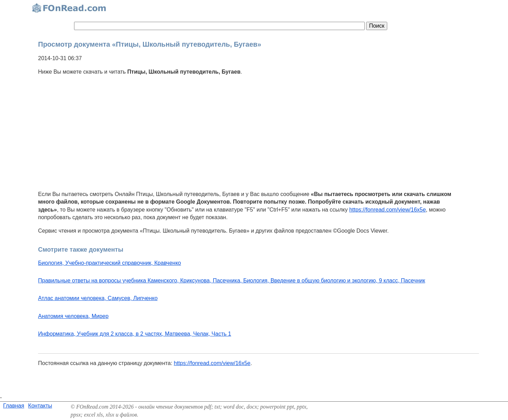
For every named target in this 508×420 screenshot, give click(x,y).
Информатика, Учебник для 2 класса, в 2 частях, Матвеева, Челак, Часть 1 (135, 334)
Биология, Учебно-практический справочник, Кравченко (110, 263)
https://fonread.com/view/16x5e (387, 210)
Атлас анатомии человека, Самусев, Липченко (98, 298)
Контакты (40, 406)
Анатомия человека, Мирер (73, 316)
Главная (14, 406)
